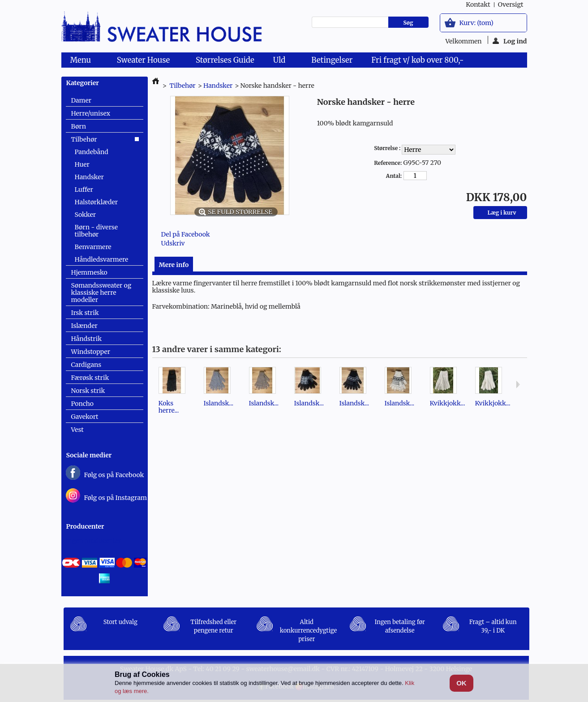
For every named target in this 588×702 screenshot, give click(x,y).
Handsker (89, 177)
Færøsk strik (90, 378)
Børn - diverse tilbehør (97, 231)
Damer (82, 100)
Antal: (394, 176)
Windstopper (91, 352)
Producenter (85, 526)
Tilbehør (84, 139)
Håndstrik (87, 339)
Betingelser (332, 60)
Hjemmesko (89, 272)
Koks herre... (169, 407)
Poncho (82, 404)
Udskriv (173, 243)
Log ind (510, 41)
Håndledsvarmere (102, 259)
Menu (82, 61)
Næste (518, 384)
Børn (79, 126)
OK (461, 683)
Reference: (388, 163)
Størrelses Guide (225, 60)
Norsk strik (88, 391)
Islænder (84, 326)
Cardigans (86, 365)
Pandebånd (92, 152)
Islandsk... (219, 403)
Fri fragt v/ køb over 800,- (417, 60)
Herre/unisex (91, 113)
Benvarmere (93, 247)
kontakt (478, 4)
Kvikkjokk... (448, 403)
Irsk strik (85, 313)
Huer (82, 164)
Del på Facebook (186, 234)
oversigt (511, 4)
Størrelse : (388, 148)
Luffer (84, 189)
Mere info (174, 265)
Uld (281, 61)
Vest (77, 430)
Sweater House (145, 61)
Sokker (85, 215)
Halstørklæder (97, 202)
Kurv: (476, 23)
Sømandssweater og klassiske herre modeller (101, 293)
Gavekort (85, 417)
